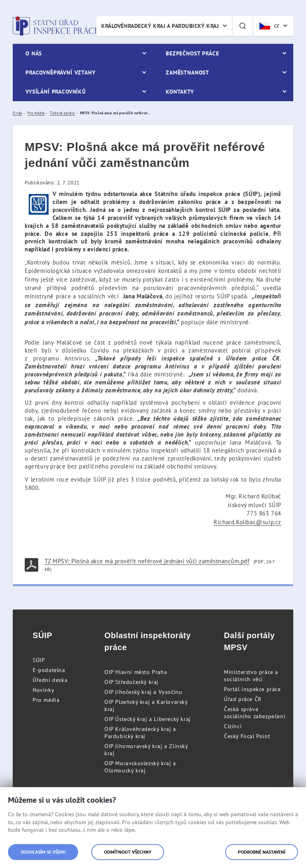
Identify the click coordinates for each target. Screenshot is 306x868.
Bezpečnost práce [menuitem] (192, 53)
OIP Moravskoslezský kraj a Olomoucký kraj (140, 767)
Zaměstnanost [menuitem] (187, 72)
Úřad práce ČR (243, 699)
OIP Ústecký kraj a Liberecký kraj (148, 719)
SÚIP (39, 660)
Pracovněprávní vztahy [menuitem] (61, 72)
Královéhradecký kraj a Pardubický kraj (160, 26)
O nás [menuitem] (34, 53)
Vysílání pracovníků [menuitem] (56, 92)
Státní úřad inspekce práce (56, 26)
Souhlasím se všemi (43, 852)
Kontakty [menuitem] (180, 92)
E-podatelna (49, 670)
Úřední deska (50, 680)
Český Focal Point (247, 736)
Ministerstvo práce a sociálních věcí (251, 676)
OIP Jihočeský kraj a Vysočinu (143, 692)
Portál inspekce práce (252, 689)
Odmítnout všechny (128, 852)
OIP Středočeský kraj (131, 682)
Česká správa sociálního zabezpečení (255, 713)
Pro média (46, 700)
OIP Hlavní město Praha (136, 672)
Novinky (43, 690)
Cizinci (233, 726)
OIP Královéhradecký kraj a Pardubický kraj (140, 733)
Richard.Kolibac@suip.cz (247, 522)
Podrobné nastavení (262, 852)
